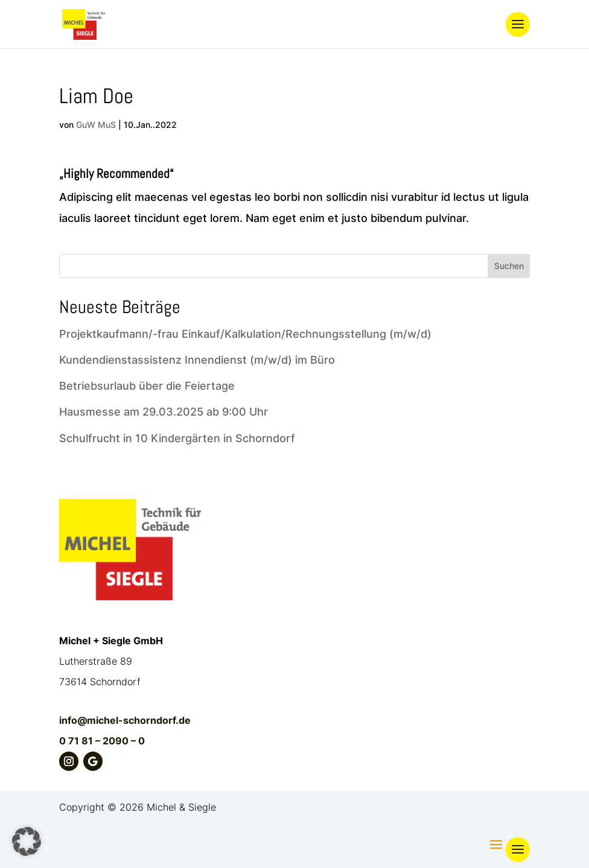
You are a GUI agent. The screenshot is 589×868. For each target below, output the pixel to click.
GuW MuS (96, 125)
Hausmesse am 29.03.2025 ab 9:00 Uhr (164, 412)
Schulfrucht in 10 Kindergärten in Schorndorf (177, 438)
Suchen (509, 266)
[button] (27, 841)
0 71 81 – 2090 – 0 (102, 741)
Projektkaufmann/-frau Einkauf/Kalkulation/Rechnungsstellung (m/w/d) (245, 334)
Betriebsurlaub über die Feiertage (147, 386)
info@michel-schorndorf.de (125, 720)
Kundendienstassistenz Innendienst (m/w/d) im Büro (197, 360)
